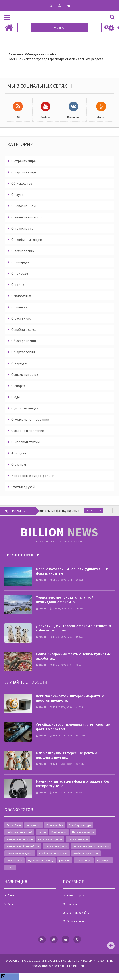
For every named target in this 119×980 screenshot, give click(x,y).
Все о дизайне (55, 825)
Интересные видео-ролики (33, 476)
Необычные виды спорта (53, 853)
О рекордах (20, 262)
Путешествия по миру (41, 860)
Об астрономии (24, 341)
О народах (19, 363)
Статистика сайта (78, 913)
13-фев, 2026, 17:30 (61, 736)
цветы (10, 867)
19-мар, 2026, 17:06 (61, 637)
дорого (42, 832)
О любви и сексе (24, 329)
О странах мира (23, 161)
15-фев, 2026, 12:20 (61, 792)
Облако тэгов (75, 921)
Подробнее (102, 511)
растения (65, 860)
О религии (19, 307)
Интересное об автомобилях (23, 846)
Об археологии (23, 352)
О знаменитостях (25, 374)
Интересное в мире (83, 832)
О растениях (21, 318)
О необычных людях (27, 240)
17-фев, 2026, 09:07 (61, 764)
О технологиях (23, 251)
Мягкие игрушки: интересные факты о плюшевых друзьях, (67, 755)
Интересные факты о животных (91, 846)
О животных (21, 296)
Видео (11, 904)
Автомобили (14, 825)
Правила (72, 904)
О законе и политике (28, 431)
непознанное (14, 860)
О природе (20, 273)
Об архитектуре (24, 172)
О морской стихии (25, 442)
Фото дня (19, 453)
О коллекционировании (30, 419)
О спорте (18, 386)
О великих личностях (28, 217)
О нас (11, 895)
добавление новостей (19, 832)
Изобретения (59, 832)
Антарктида (34, 825)
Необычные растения (86, 853)
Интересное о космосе (20, 839)
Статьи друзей (23, 487)
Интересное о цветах (50, 839)
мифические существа (20, 853)
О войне (18, 285)
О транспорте (22, 228)
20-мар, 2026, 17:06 (61, 608)
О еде (16, 397)
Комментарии (75, 895)
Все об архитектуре (80, 825)
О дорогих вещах (25, 408)
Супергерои (104, 860)
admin (41, 580)
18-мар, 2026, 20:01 (61, 665)
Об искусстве (22, 183)
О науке (17, 195)
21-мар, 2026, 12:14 (61, 580)
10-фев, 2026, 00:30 (61, 707)
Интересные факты (56, 846)
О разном (19, 464)
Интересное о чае (78, 839)
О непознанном (23, 206)
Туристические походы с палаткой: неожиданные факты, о (65, 599)
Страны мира (84, 860)
